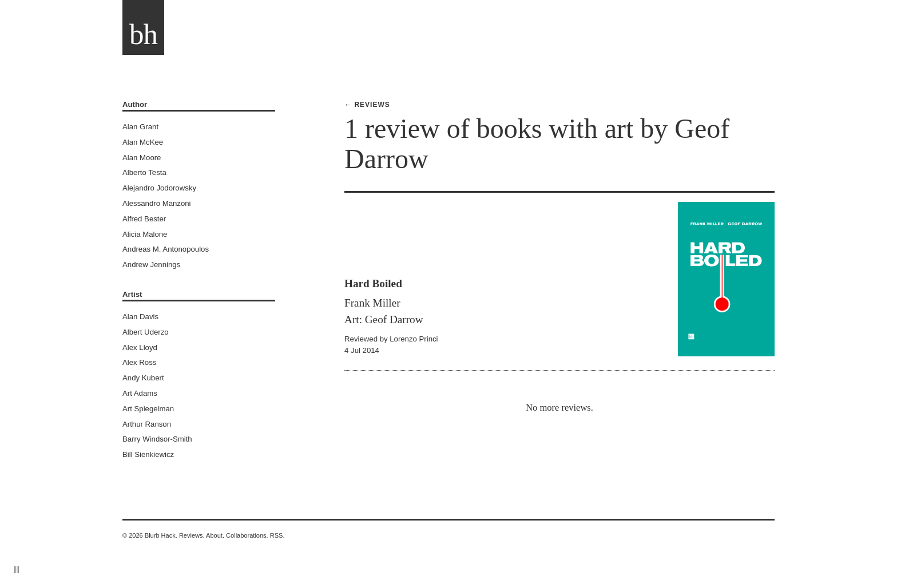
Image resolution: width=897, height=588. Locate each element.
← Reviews (367, 105)
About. (215, 535)
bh (143, 34)
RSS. (277, 535)
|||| (17, 569)
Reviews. (192, 535)
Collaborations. (247, 535)
